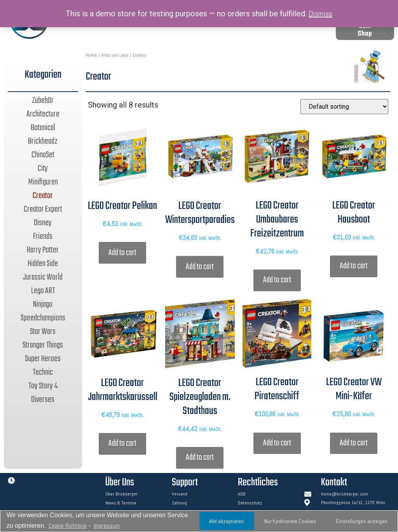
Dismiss (320, 14)
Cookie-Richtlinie (68, 526)
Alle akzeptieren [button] (227, 521)
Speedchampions (43, 318)
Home (91, 55)
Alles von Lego (115, 55)
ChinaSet (43, 155)
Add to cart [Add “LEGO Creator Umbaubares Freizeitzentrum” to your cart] (277, 280)
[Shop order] (344, 107)
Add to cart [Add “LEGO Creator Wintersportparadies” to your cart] (200, 267)
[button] (365, 30)
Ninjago (43, 304)
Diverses (43, 400)
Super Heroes (43, 359)
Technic (43, 372)
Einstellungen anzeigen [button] (362, 521)
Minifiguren (43, 182)
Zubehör (43, 101)
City (43, 169)
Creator (43, 196)
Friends (43, 236)
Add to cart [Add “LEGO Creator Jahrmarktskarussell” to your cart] (122, 443)
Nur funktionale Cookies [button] (290, 521)
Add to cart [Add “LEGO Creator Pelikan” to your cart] (122, 253)
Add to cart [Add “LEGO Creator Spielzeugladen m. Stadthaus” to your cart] (200, 457)
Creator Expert (43, 209)
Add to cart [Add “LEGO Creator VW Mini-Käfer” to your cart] (354, 443)
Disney (43, 223)
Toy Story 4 (43, 386)
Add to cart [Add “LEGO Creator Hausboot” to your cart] (354, 266)
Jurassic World (43, 277)
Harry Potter (43, 250)
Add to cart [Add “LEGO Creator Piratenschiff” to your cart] (277, 443)
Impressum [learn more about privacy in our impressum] (107, 526)
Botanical (43, 128)
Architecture (43, 114)
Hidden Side (43, 264)
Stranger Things (43, 345)
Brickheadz (43, 141)
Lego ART (43, 291)
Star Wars (43, 332)
